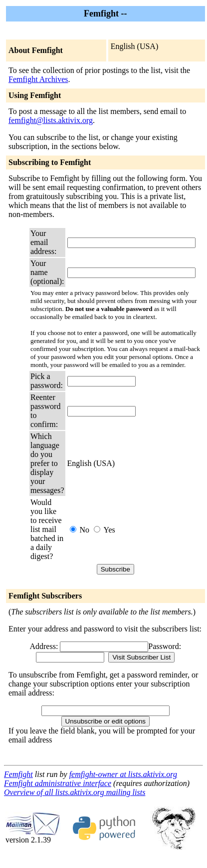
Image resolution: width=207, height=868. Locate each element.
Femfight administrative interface (58, 783)
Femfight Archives (38, 79)
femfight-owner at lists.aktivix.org (123, 774)
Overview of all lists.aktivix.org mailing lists (75, 792)
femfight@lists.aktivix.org (51, 120)
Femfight (18, 774)
